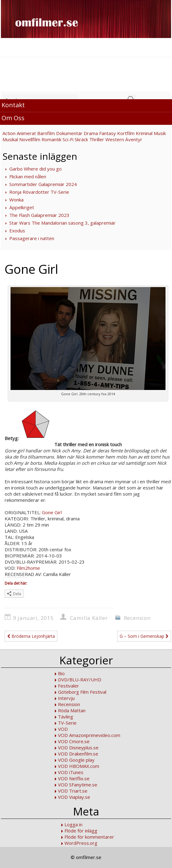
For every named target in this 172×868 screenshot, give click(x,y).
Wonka (16, 200)
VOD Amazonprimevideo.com (89, 735)
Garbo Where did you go (35, 169)
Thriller (97, 139)
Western (115, 139)
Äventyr (134, 139)
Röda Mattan (72, 710)
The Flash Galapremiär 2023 (39, 215)
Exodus (17, 231)
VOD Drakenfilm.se (78, 754)
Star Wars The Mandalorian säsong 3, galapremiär (62, 223)
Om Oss (13, 118)
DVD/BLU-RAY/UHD (80, 680)
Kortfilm (126, 133)
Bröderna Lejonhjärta (31, 636)
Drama (91, 133)
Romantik (51, 139)
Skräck (81, 139)
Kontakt (13, 105)
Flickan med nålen (28, 176)
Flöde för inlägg (81, 831)
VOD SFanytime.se (78, 785)
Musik (160, 133)
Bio (61, 673)
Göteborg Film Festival (82, 692)
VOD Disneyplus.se (78, 747)
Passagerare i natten (32, 238)
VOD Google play (76, 760)
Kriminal (144, 133)
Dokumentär (69, 133)
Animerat (26, 133)
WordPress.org (81, 843)
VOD (63, 729)
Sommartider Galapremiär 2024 (43, 184)
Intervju (66, 698)
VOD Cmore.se (74, 741)
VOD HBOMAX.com (79, 766)
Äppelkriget (22, 207)
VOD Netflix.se (74, 778)
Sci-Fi (68, 139)
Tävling (66, 717)
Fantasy (108, 133)
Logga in (73, 824)
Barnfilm (46, 133)
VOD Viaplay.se (74, 797)
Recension (137, 618)
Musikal (10, 139)
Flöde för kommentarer (89, 837)
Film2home (28, 568)
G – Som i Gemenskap (144, 636)
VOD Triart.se (73, 791)
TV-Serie (67, 723)
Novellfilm (30, 139)
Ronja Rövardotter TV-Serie (39, 192)
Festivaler (68, 686)
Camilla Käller (89, 618)
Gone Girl (51, 512)
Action (9, 133)
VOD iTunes (71, 772)
